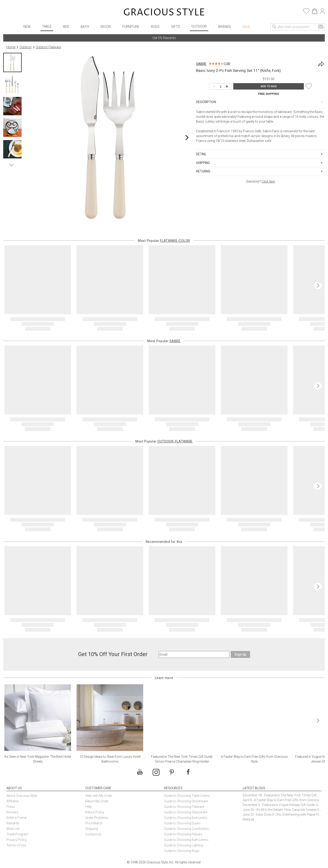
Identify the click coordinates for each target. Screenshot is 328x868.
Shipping (92, 829)
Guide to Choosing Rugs (182, 851)
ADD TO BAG (269, 86)
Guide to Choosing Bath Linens (186, 840)
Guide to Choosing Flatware (184, 807)
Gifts (175, 27)
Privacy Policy (17, 840)
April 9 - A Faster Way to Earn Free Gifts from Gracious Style (282, 800)
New (27, 27)
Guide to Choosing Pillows (184, 834)
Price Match (94, 823)
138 (227, 64)
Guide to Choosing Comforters (186, 829)
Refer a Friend (16, 818)
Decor (106, 27)
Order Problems (97, 818)
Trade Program (17, 834)
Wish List (13, 829)
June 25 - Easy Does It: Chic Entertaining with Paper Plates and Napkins (282, 814)
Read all (248, 819)
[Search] (274, 27)
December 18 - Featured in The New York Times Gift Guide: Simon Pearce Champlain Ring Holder (282, 795)
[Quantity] (221, 87)
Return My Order (97, 801)
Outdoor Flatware (48, 47)
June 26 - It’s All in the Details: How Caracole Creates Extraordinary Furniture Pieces (282, 810)
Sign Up (240, 654)
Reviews (12, 812)
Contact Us (93, 834)
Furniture (131, 27)
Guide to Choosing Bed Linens (186, 818)
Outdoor (199, 26)
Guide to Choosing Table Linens (187, 796)
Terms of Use (16, 845)
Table (47, 26)
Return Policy (95, 812)
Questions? (260, 181)
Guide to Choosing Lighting (184, 845)
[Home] (164, 13)
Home (11, 47)
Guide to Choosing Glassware (186, 812)
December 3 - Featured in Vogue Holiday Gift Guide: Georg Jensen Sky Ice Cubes (282, 805)
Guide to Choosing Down (182, 823)
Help (88, 807)
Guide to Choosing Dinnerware (186, 801)
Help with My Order (99, 796)
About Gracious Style (22, 796)
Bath (85, 27)
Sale (246, 27)
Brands (225, 27)
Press (11, 807)
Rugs (155, 27)
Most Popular (164, 241)
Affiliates (13, 801)
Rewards (13, 823)
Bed (66, 27)
